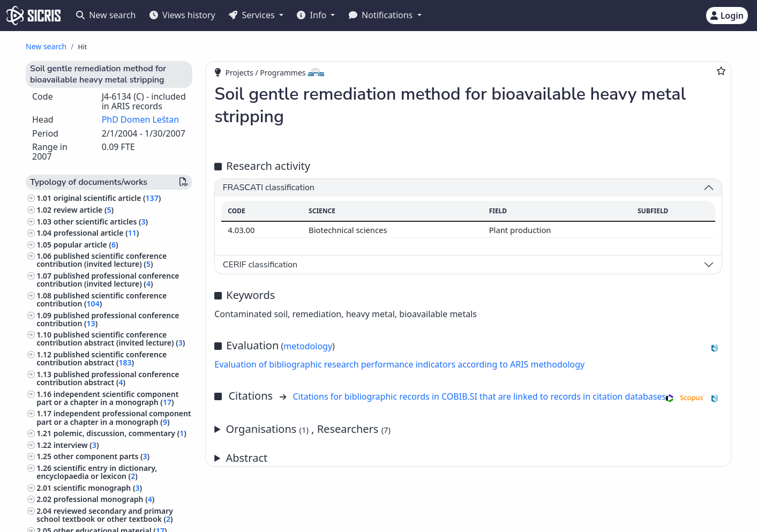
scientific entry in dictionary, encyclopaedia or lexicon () (97, 472)
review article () (84, 210)
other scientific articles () (101, 222)
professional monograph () (104, 499)
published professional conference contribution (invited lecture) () (108, 280)
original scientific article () (107, 198)
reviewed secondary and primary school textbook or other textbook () (105, 515)
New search (106, 15)
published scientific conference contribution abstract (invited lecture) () (111, 339)
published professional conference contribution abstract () (108, 378)
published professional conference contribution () (108, 319)
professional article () (96, 233)
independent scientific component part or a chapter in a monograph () (107, 398)
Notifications (382, 15)
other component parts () (102, 456)
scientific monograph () (98, 488)
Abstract (246, 458)
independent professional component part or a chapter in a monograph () (114, 417)
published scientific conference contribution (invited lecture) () (102, 260)
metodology (308, 346)
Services (253, 15)
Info (313, 15)
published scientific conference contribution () (102, 299)
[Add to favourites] (721, 71)
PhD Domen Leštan (141, 119)
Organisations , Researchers (308, 429)
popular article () (86, 245)
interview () (76, 445)
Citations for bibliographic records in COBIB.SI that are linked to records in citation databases (479, 396)
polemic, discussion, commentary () (120, 433)
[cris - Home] (33, 16)
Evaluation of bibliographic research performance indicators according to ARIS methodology (399, 364)
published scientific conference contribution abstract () (102, 358)
